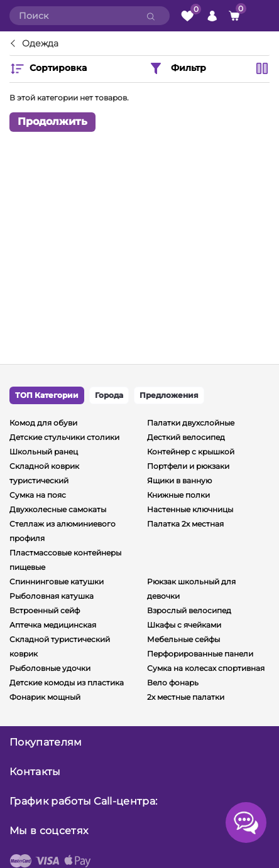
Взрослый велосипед (189, 610)
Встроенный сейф (45, 610)
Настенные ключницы (190, 509)
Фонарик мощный (45, 697)
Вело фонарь (173, 683)
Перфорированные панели (200, 654)
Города (109, 395)
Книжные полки (178, 495)
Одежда (40, 44)
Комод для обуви (43, 423)
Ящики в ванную (179, 480)
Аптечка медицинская (53, 625)
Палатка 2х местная (185, 524)
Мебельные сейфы (183, 639)
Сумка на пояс (38, 495)
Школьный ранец (44, 452)
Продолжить (52, 121)
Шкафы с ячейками (184, 625)
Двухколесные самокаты (58, 509)
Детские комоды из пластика (67, 683)
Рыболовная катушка (52, 596)
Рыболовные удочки (50, 668)
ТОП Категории (47, 395)
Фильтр (177, 68)
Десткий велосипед (186, 437)
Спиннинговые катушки (57, 581)
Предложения (169, 395)
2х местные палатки (186, 697)
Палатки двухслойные (191, 423)
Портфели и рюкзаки (188, 466)
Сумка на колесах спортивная (206, 668)
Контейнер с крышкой (191, 452)
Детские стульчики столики (64, 437)
